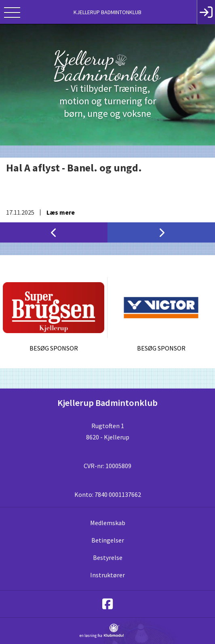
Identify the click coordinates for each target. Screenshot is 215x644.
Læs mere (61, 212)
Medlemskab (108, 523)
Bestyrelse (108, 557)
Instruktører (107, 575)
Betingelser (108, 540)
